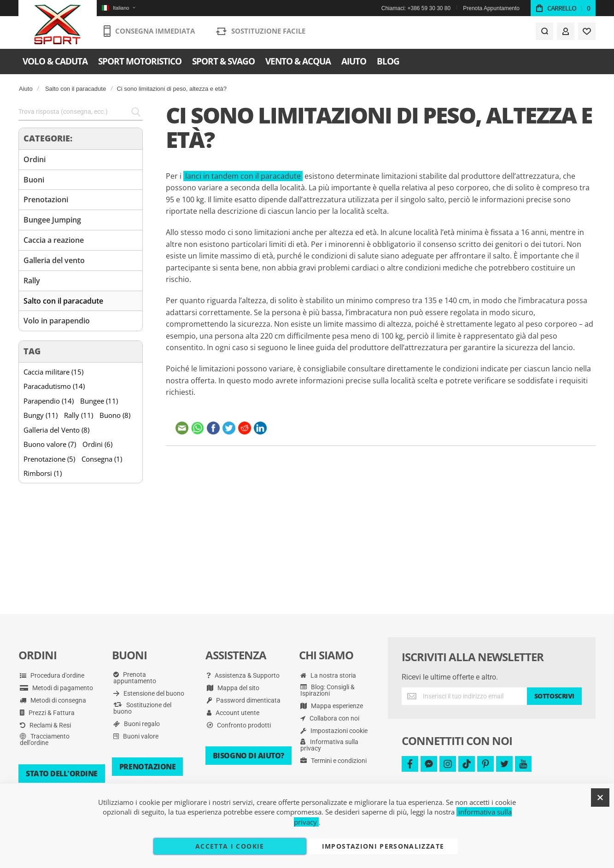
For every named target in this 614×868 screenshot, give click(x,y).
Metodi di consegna (53, 700)
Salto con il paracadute (76, 89)
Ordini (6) (97, 444)
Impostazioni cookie (334, 731)
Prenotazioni (46, 199)
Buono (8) (115, 415)
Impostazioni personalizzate (383, 846)
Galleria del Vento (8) (56, 430)
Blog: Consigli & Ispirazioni (327, 690)
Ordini (35, 159)
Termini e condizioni (333, 761)
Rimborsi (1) (43, 473)
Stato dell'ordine (62, 774)
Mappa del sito (233, 688)
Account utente (233, 713)
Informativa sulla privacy (329, 745)
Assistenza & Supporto (243, 675)
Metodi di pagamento (56, 688)
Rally (32, 281)
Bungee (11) (99, 401)
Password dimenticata (244, 700)
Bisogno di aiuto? (249, 756)
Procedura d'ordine (52, 675)
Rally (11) (79, 415)
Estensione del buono (149, 693)
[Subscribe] (554, 696)
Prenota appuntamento (135, 678)
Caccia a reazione (54, 240)
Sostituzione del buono (142, 708)
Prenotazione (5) (49, 459)
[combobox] (81, 112)
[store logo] (58, 25)
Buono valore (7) (50, 444)
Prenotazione (147, 767)
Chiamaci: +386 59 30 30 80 (416, 8)
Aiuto (26, 89)
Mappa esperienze (332, 706)
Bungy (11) (41, 415)
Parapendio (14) (49, 401)
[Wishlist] (587, 33)
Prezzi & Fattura (47, 713)
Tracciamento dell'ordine (45, 739)
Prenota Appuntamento (491, 8)
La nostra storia (328, 675)
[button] (118, 8)
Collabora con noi (330, 718)
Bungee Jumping (52, 220)
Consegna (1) (102, 459)
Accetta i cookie (230, 846)
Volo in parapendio (57, 321)
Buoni (34, 180)
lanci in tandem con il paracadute (243, 176)
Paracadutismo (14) (54, 386)
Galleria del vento (54, 260)
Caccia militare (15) (53, 372)
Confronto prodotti (239, 725)
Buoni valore (136, 736)
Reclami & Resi (45, 725)
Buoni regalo (137, 724)
